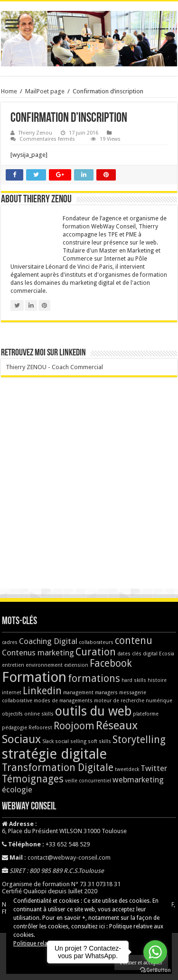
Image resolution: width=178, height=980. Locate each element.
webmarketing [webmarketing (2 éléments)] (138, 780)
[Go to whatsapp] (155, 952)
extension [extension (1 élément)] (76, 665)
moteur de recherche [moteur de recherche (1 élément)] (119, 701)
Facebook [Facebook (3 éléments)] (111, 663)
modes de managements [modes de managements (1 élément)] (63, 701)
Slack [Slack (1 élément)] (48, 741)
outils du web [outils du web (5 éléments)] (93, 711)
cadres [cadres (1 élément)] (10, 642)
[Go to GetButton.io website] (155, 970)
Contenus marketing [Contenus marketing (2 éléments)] (38, 653)
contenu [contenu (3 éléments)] (134, 641)
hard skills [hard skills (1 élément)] (134, 680)
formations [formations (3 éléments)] (94, 679)
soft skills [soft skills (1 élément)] (99, 741)
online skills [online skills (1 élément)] (39, 714)
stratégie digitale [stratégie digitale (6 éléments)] (54, 754)
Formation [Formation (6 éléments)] (34, 677)
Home (9, 91)
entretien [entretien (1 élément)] (13, 665)
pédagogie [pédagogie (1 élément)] (14, 728)
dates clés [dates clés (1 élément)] (129, 654)
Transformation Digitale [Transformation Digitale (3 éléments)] (58, 768)
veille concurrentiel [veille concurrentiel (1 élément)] (88, 781)
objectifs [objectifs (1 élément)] (12, 714)
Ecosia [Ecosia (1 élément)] (167, 654)
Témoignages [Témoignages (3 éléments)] (33, 779)
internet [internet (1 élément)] (12, 693)
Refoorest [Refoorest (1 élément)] (40, 728)
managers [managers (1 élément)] (106, 693)
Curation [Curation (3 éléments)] (96, 652)
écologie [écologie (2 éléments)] (17, 789)
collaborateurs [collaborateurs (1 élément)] (96, 642)
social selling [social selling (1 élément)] (71, 741)
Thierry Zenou (35, 133)
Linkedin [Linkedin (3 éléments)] (42, 691)
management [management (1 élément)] (78, 693)
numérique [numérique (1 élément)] (159, 701)
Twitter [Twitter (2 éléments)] (154, 768)
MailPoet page (45, 91)
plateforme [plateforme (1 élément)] (146, 714)
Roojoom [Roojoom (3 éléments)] (74, 726)
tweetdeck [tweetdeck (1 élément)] (127, 769)
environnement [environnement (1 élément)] (44, 665)
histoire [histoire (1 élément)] (157, 680)
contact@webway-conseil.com (69, 857)
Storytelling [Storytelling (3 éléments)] (139, 740)
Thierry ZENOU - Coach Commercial (54, 367)
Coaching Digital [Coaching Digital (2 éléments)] (48, 641)
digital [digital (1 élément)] (150, 654)
